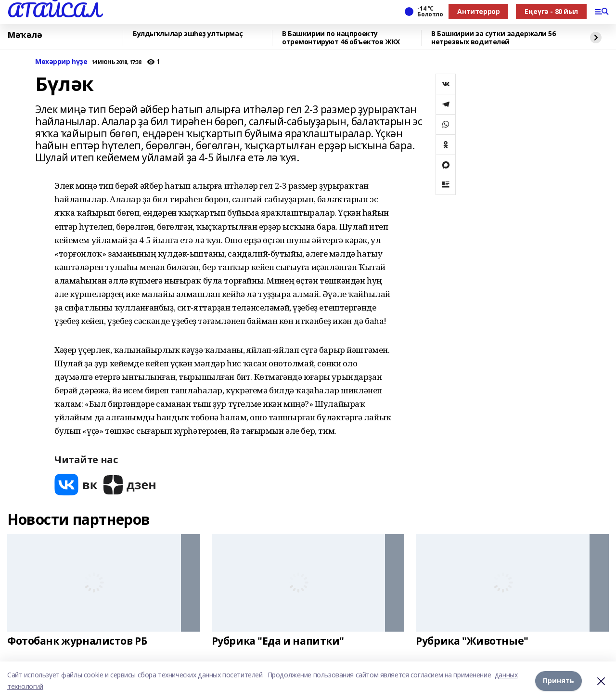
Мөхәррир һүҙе (61, 62)
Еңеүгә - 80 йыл (551, 11)
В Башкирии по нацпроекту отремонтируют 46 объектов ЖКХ (341, 38)
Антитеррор (478, 11)
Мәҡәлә (25, 35)
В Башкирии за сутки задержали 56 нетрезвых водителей (494, 38)
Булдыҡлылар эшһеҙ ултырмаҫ (188, 34)
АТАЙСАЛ (54, 10)
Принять (558, 681)
